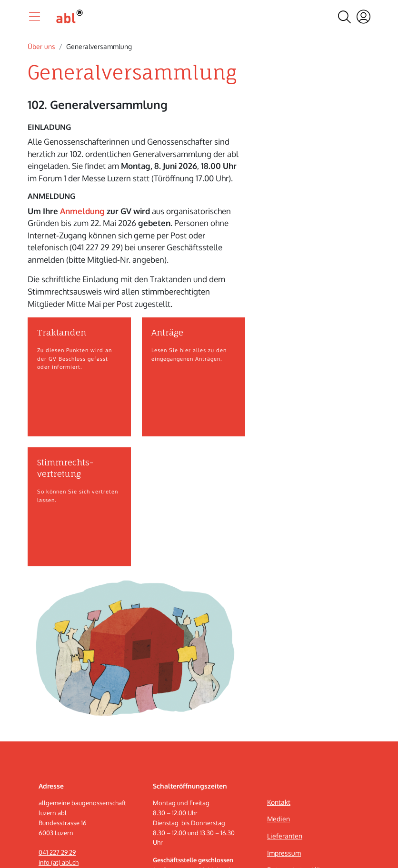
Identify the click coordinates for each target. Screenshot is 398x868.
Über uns (41, 46)
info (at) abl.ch (59, 862)
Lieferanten (285, 836)
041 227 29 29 (57, 852)
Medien (279, 819)
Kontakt (279, 802)
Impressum (284, 853)
